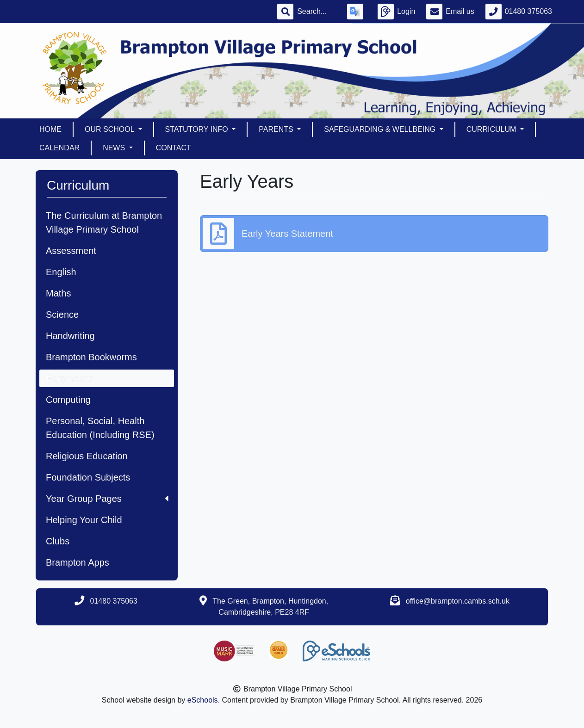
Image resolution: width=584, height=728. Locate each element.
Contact (174, 148)
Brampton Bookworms (91, 357)
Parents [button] (277, 129)
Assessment (71, 251)
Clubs (58, 541)
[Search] (317, 12)
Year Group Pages (107, 499)
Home (50, 129)
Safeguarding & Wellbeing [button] (381, 129)
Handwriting (70, 336)
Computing (68, 400)
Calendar (59, 148)
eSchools (203, 700)
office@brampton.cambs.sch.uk (458, 601)
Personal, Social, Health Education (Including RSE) (100, 428)
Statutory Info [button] (198, 129)
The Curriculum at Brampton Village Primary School (104, 222)
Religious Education (87, 456)
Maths (58, 293)
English (61, 272)
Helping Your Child (84, 520)
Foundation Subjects (88, 477)
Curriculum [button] (492, 129)
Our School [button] (110, 129)
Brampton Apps (78, 562)
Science (62, 315)
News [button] (115, 148)
